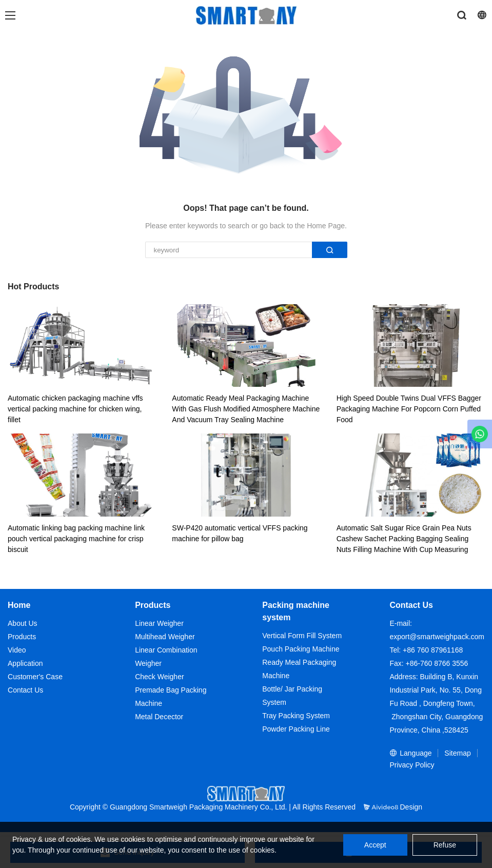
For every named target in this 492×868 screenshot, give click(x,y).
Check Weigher (159, 677)
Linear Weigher (159, 623)
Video (17, 650)
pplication (27, 663)
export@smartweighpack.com (437, 637)
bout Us (25, 623)
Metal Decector (159, 717)
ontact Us (28, 690)
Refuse (445, 845)
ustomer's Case (38, 677)
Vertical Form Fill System (302, 636)
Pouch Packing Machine (301, 649)
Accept (375, 845)
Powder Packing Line (296, 729)
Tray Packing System (296, 716)
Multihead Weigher (165, 637)
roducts (24, 637)
